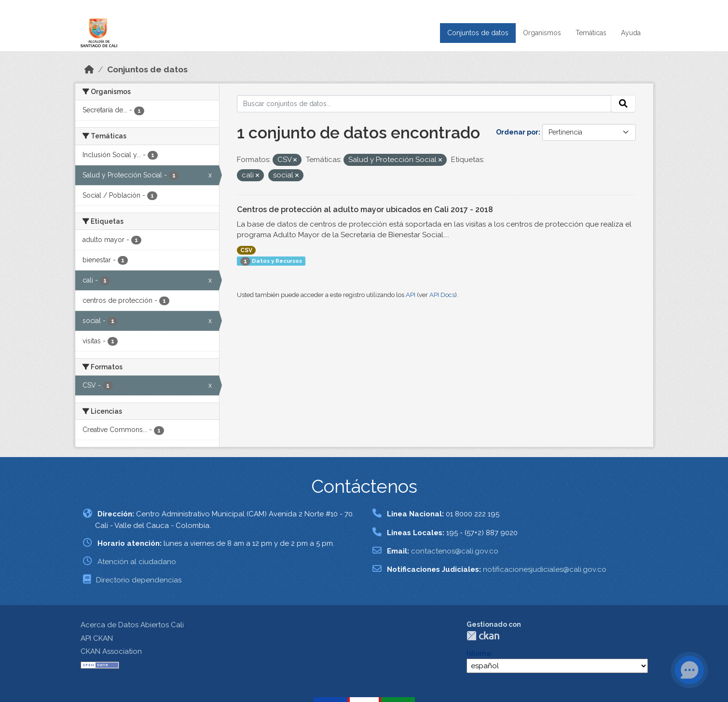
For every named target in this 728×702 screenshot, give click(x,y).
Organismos (542, 33)
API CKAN (97, 638)
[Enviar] (623, 104)
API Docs (442, 295)
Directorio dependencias (139, 580)
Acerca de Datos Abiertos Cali (132, 625)
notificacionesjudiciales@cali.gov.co (545, 569)
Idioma (479, 653)
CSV (246, 250)
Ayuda (631, 33)
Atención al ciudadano (137, 562)
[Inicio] (89, 69)
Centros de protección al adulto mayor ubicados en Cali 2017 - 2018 (365, 209)
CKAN (483, 636)
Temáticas (591, 33)
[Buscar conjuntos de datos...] (424, 104)
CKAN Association (111, 651)
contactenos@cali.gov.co (455, 551)
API (411, 295)
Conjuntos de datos (478, 33)
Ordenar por (517, 132)
